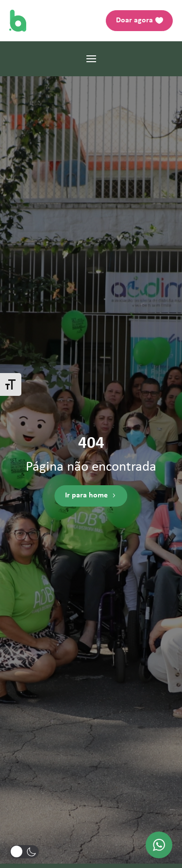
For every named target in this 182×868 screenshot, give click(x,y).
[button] (24, 852)
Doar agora (134, 20)
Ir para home (86, 496)
